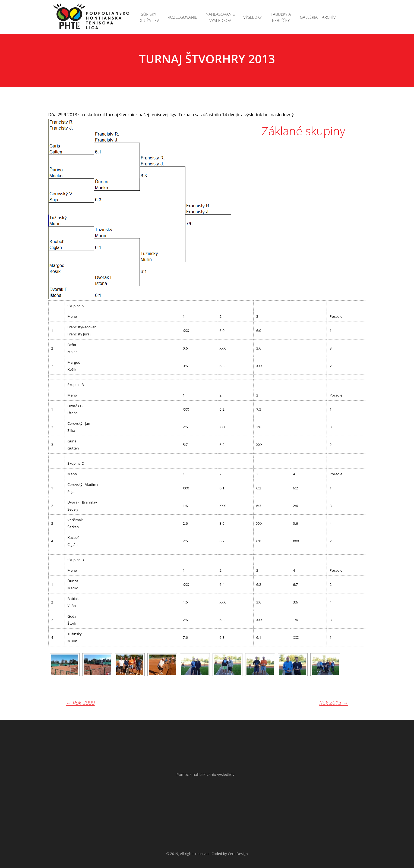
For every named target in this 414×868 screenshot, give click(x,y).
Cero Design (238, 854)
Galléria (309, 17)
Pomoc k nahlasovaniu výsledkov (205, 774)
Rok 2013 (334, 703)
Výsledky (252, 17)
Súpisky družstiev (149, 17)
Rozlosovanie (182, 17)
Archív (329, 17)
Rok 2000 (80, 703)
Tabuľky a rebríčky (281, 17)
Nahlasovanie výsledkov (220, 17)
